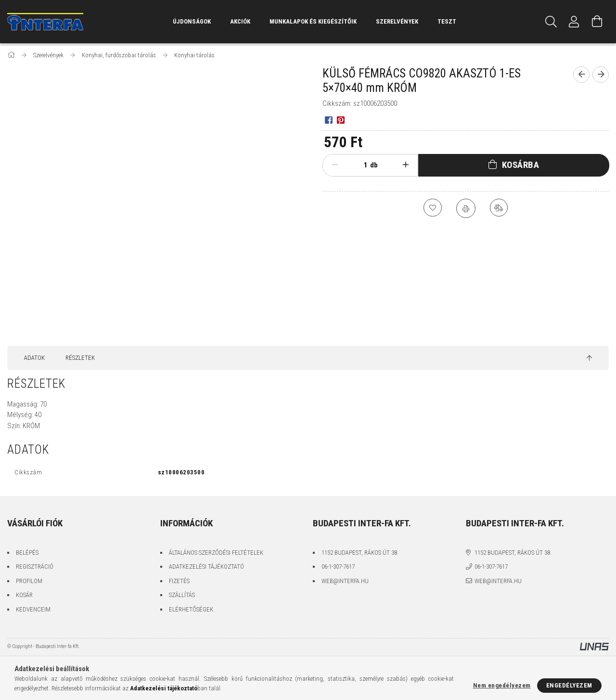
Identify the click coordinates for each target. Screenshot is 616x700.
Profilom (29, 581)
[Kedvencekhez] (432, 208)
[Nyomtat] (466, 208)
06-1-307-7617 (338, 566)
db (374, 165)
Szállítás (182, 595)
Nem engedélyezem (502, 685)
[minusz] (335, 165)
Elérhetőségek (191, 609)
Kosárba (521, 165)
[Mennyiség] (358, 165)
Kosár (24, 595)
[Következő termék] (601, 75)
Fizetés (179, 581)
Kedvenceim (33, 609)
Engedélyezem (569, 685)
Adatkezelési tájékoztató (206, 566)
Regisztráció (35, 566)
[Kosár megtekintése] (597, 22)
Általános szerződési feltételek (216, 553)
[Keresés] (551, 22)
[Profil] (574, 22)
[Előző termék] (581, 75)
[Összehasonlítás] (500, 208)
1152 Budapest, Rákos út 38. (360, 553)
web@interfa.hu (345, 581)
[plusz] (406, 165)
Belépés (27, 553)
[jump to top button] (589, 358)
